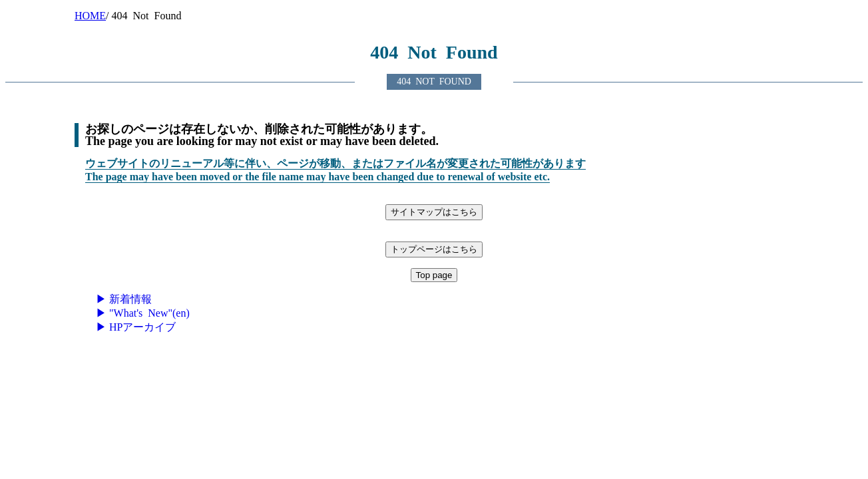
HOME (90, 16)
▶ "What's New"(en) (143, 313)
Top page (434, 275)
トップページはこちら (434, 249)
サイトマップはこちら (434, 212)
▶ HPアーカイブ (136, 327)
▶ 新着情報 (124, 299)
